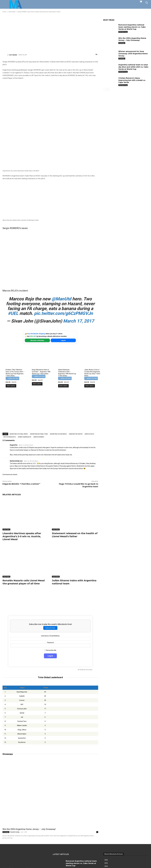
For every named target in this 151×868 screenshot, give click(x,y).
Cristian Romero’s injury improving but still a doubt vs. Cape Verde (132, 80)
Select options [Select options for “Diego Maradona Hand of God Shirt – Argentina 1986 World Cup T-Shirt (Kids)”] (37, 384)
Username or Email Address (50, 636)
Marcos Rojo (89, 434)
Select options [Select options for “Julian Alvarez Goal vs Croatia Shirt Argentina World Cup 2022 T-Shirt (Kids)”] (90, 386)
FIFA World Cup (123, 32)
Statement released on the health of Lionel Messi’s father (75, 535)
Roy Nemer (13, 55)
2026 (106, 860)
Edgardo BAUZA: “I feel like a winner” (21, 484)
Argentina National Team (39, 434)
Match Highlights (10, 437)
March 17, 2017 (79, 321)
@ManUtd (61, 299)
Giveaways (6, 832)
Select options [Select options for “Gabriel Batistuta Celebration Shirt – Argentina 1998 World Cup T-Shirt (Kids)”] (63, 386)
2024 (106, 866)
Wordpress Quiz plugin (86, 670)
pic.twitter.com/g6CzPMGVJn (63, 313)
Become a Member (37, 340)
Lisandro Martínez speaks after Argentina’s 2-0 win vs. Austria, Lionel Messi (22, 536)
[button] (146, 2)
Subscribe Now (50, 628)
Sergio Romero (39, 437)
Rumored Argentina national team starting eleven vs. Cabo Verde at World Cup (132, 27)
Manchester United (76, 434)
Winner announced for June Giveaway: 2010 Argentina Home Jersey (133, 54)
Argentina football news (19, 434)
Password (50, 643)
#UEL (13, 313)
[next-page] (108, 89)
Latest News (6, 529)
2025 (106, 863)
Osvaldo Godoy (15, 832)
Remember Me (50, 650)
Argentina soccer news (58, 434)
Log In (63, 340)
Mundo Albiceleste (25, 437)
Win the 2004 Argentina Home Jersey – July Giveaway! (29, 829)
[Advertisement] (50, 33)
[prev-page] (104, 89)
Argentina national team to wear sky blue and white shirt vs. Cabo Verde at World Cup (133, 67)
